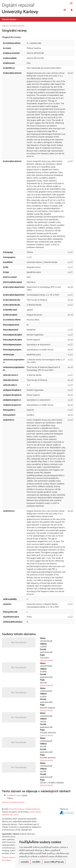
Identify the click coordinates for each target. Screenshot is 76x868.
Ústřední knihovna (32, 809)
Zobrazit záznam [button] (10, 19)
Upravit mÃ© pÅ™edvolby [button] (54, 862)
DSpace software (9, 857)
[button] (65, 10)
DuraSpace (7, 860)
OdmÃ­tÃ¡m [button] (36, 862)
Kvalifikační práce (14, 795)
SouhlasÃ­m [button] (25, 862)
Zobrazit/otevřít (46, 660)
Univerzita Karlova (16, 809)
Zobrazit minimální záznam (13, 26)
